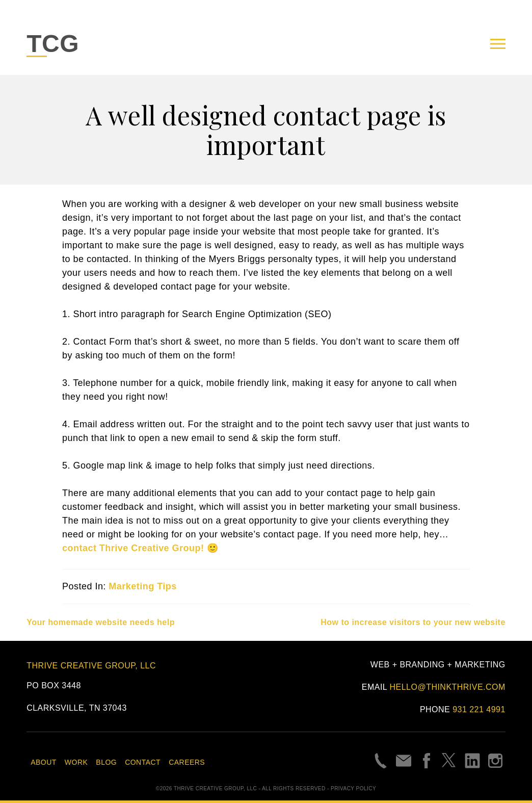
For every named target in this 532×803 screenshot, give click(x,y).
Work (76, 762)
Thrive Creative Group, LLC (91, 666)
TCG (53, 44)
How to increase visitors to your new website (413, 622)
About (44, 762)
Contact (143, 762)
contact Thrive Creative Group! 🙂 (140, 548)
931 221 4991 (479, 709)
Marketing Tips (142, 586)
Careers (187, 762)
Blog (106, 762)
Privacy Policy (353, 788)
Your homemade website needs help (101, 622)
